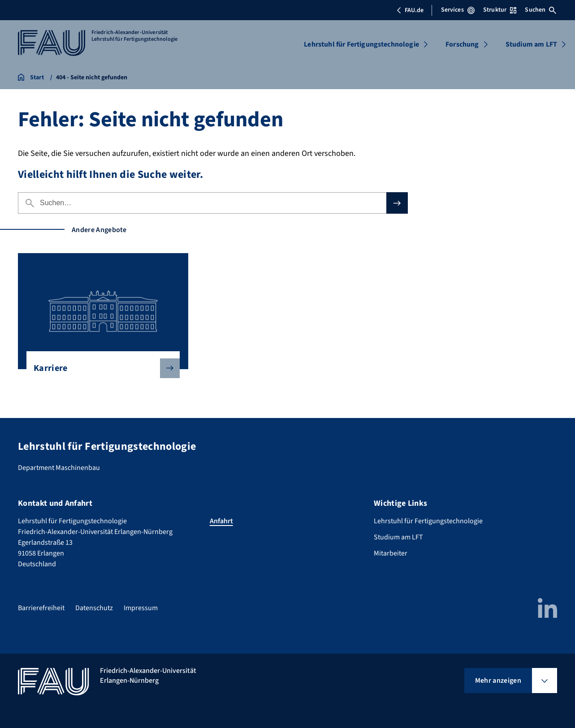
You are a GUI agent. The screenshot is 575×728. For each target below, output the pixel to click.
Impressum (141, 608)
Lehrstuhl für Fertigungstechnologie (361, 44)
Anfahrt (221, 521)
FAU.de (410, 10)
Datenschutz (94, 608)
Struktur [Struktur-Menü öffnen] (500, 10)
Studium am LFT (531, 44)
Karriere (99, 368)
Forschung (462, 44)
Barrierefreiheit (41, 608)
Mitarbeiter (391, 553)
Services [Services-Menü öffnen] (458, 10)
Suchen (540, 10)
